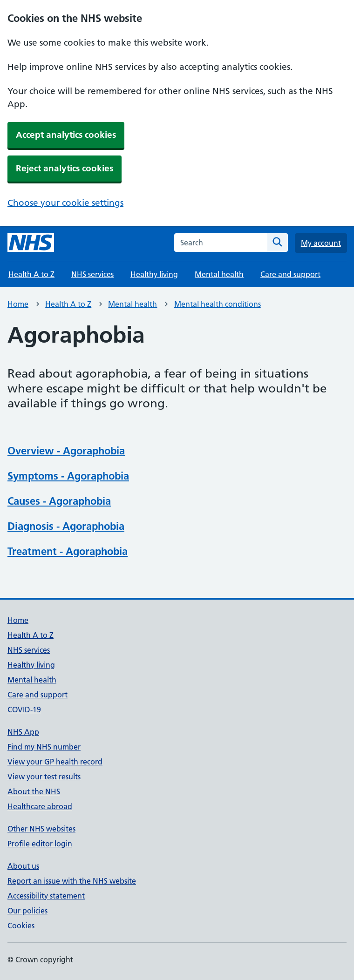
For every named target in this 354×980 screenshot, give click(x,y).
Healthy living (154, 274)
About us (23, 866)
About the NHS (34, 791)
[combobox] (221, 243)
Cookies (21, 926)
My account (321, 243)
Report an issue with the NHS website (72, 881)
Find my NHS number (44, 747)
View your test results (44, 777)
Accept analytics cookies (66, 135)
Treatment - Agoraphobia (68, 551)
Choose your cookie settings (65, 203)
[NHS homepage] (31, 243)
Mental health (219, 274)
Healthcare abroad (40, 806)
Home (18, 304)
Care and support (290, 274)
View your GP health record (55, 762)
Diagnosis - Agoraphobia (66, 526)
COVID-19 (24, 710)
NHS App (23, 732)
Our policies (27, 911)
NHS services (92, 274)
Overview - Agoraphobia (66, 451)
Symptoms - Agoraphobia (68, 476)
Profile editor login (40, 844)
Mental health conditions (218, 304)
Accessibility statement (46, 896)
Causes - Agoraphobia (59, 501)
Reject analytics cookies (65, 168)
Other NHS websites (41, 829)
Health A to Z (31, 274)
